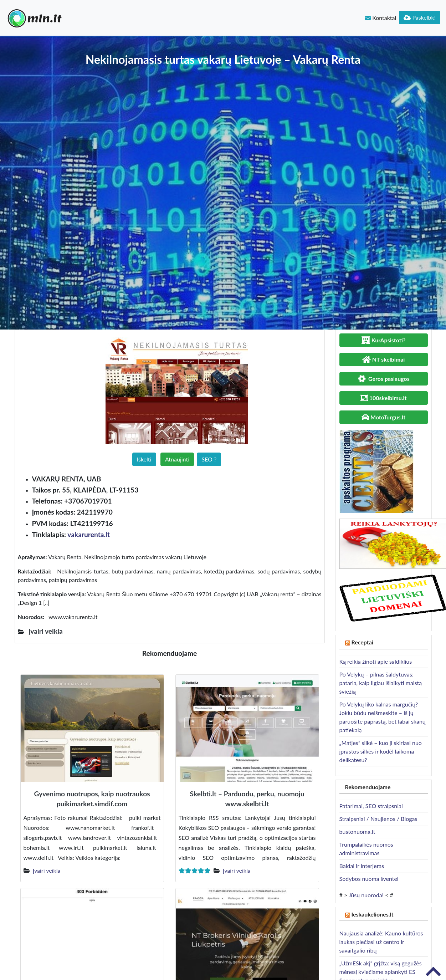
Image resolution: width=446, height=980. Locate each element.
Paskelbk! (420, 17)
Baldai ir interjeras (362, 866)
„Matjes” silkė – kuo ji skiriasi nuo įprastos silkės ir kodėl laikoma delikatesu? (381, 751)
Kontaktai (381, 18)
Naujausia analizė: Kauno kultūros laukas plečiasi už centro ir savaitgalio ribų (381, 942)
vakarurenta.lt (89, 534)
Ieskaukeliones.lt (372, 914)
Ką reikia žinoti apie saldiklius (376, 661)
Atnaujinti (177, 459)
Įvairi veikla (47, 870)
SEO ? (209, 459)
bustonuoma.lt (357, 831)
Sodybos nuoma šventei (369, 879)
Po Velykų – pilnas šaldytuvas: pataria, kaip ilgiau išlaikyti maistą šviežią (381, 683)
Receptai (362, 642)
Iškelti (144, 459)
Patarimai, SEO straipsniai (371, 806)
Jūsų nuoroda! (366, 895)
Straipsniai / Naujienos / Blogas (378, 819)
